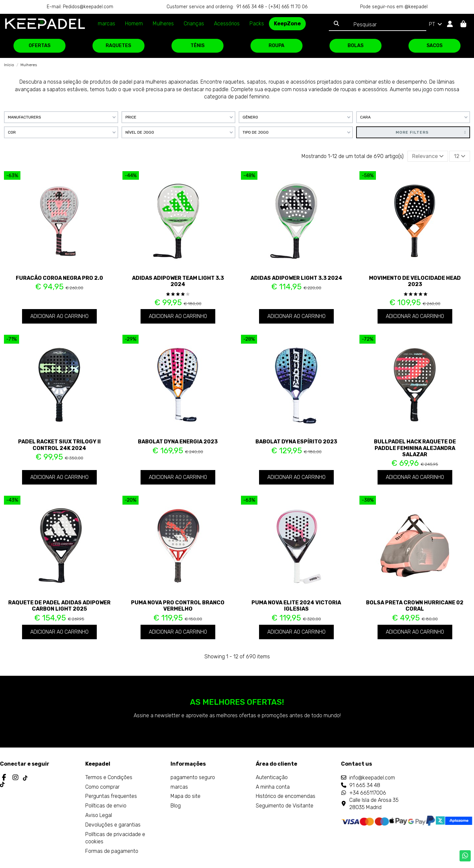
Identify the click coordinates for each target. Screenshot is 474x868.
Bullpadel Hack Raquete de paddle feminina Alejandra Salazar (415, 448)
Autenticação (272, 777)
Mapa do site (185, 796)
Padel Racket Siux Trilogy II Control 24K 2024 (59, 445)
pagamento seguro (193, 777)
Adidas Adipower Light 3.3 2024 (296, 278)
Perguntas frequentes (111, 796)
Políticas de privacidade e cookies (115, 838)
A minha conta (273, 787)
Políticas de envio (106, 806)
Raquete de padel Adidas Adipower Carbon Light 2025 (59, 606)
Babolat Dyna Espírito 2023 (296, 442)
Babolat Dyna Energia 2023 (178, 442)
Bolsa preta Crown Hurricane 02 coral (415, 606)
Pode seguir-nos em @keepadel (394, 7)
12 (460, 156)
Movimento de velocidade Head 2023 (415, 281)
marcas (179, 787)
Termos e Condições (109, 777)
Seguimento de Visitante (285, 806)
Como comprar (102, 787)
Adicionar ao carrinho (59, 316)
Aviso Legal (99, 815)
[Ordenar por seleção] (428, 156)
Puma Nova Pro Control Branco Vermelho (178, 606)
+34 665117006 (368, 793)
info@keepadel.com (372, 778)
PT (436, 24)
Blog (176, 806)
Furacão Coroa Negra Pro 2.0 (59, 278)
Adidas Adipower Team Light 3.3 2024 (178, 281)
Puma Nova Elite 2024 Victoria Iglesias (296, 606)
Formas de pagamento (112, 851)
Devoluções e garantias (113, 825)
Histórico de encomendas (286, 796)
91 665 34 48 (365, 785)
